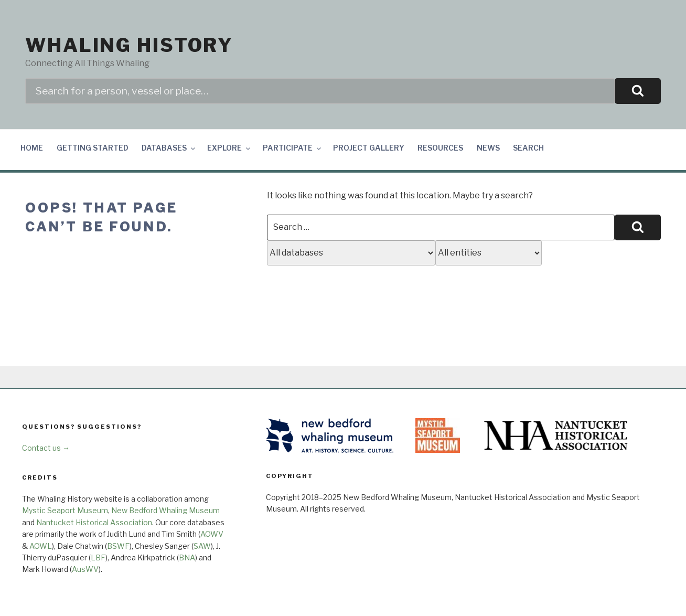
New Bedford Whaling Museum (165, 510)
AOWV (212, 534)
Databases (169, 148)
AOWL (41, 546)
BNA (187, 557)
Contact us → (46, 448)
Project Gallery (369, 148)
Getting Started (93, 148)
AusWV (85, 569)
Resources (440, 148)
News (488, 148)
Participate (293, 148)
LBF (98, 557)
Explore (229, 148)
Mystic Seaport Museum (65, 510)
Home (32, 148)
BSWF (118, 546)
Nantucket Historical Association (94, 522)
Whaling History (129, 45)
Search (528, 148)
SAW (202, 546)
